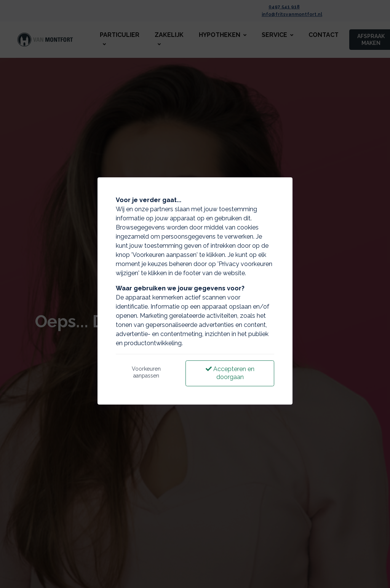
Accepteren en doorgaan (230, 373)
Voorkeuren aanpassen (146, 372)
